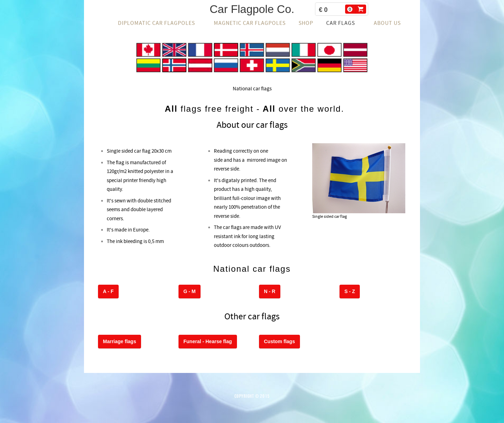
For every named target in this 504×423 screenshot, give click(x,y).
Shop (306, 23)
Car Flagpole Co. (252, 9)
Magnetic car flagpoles (250, 23)
